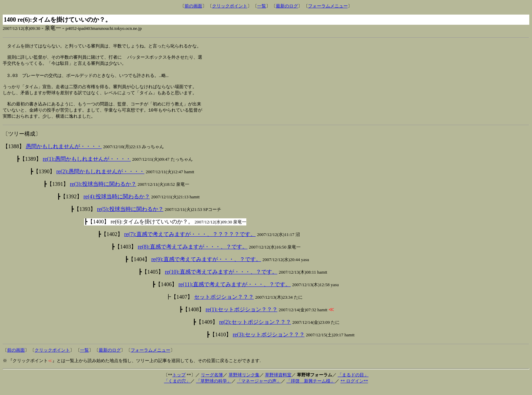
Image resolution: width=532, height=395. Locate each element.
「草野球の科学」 (214, 387)
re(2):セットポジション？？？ (255, 328)
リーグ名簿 (212, 381)
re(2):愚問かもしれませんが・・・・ (100, 178)
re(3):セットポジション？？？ (269, 341)
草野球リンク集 (244, 381)
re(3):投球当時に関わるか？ (103, 190)
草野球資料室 (278, 381)
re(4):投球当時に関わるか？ (117, 203)
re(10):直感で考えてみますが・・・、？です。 (221, 278)
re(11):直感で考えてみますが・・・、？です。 (235, 291)
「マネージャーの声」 (259, 387)
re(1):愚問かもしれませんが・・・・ (87, 165)
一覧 (262, 6)
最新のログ (287, 6)
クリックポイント (230, 6)
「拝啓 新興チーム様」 (311, 387)
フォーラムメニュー (328, 6)
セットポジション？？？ (224, 303)
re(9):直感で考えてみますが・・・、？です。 (206, 266)
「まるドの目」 (353, 381)
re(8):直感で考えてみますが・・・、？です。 (193, 253)
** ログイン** (354, 387)
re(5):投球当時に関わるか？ (130, 215)
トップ (179, 381)
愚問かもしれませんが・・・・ (64, 153)
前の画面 (193, 6)
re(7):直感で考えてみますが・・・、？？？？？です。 (190, 241)
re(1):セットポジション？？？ (242, 316)
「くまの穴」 (177, 387)
